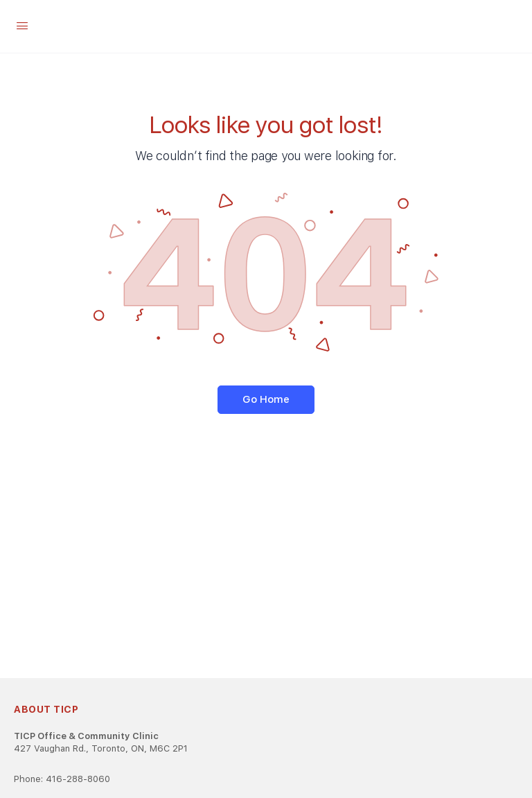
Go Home (266, 399)
